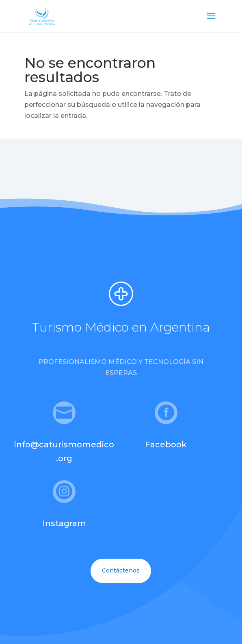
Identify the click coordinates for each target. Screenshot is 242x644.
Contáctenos (121, 570)
